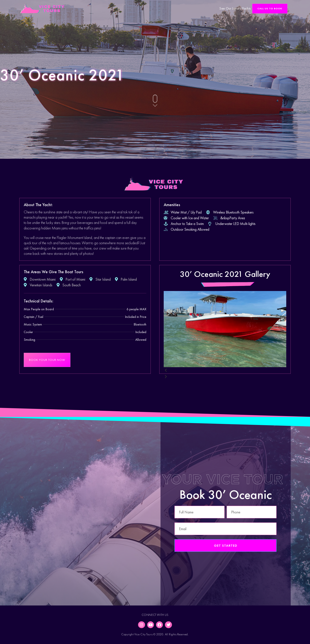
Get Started (226, 545)
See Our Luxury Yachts (235, 8)
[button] (270, 9)
